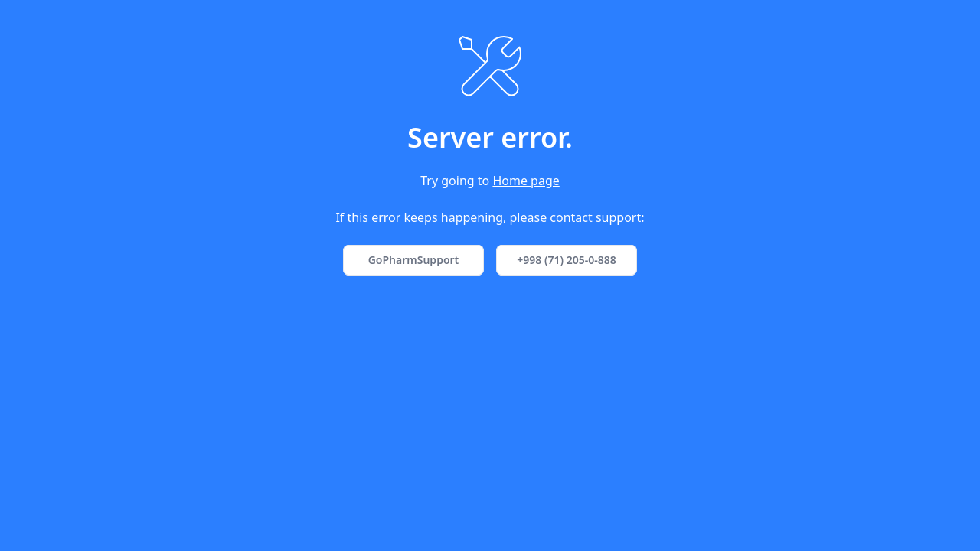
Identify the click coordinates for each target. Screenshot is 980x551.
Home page (526, 181)
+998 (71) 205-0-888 (566, 260)
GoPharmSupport (414, 260)
